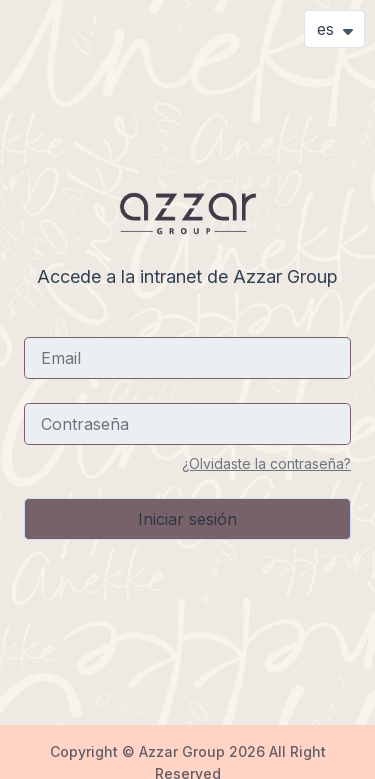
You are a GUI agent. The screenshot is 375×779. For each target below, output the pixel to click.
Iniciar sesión (187, 519)
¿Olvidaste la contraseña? (266, 463)
